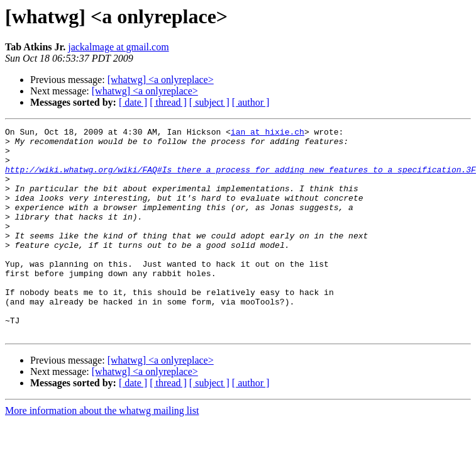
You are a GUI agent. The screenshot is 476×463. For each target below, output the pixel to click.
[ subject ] (209, 102)
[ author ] (251, 102)
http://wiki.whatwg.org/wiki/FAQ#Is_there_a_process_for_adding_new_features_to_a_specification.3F (241, 179)
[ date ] (133, 102)
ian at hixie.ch (268, 133)
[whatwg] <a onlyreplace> (161, 80)
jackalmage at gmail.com (118, 47)
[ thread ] (168, 102)
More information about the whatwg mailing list (102, 452)
